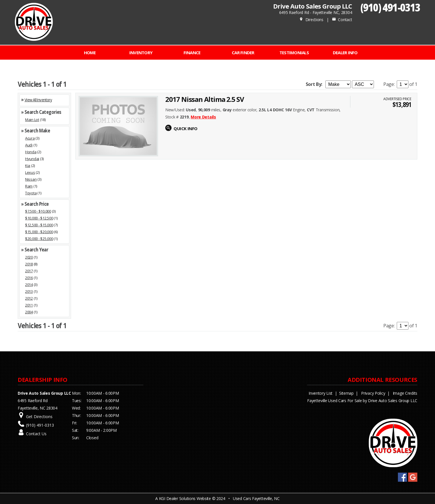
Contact (342, 20)
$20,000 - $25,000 (39, 239)
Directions (311, 20)
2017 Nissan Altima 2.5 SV (205, 99)
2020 (29, 257)
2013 (29, 291)
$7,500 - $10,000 (38, 211)
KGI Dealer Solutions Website (185, 498)
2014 (29, 285)
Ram (29, 186)
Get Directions (39, 417)
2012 (29, 298)
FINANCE (192, 53)
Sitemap (346, 393)
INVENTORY (141, 53)
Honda (31, 152)
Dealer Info (345, 53)
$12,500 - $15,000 (39, 225)
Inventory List (321, 393)
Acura (30, 138)
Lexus (30, 172)
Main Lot (32, 120)
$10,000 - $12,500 (39, 218)
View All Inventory (38, 100)
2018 (29, 264)
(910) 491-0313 (390, 7)
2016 (29, 278)
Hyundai (32, 159)
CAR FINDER (243, 53)
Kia (28, 166)
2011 (29, 305)
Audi (29, 145)
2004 (29, 312)
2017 (29, 271)
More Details (203, 117)
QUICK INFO (185, 128)
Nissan (31, 179)
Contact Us (36, 434)
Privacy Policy (373, 393)
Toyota (31, 193)
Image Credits (405, 393)
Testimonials (294, 53)
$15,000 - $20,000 (39, 232)
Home (90, 53)
